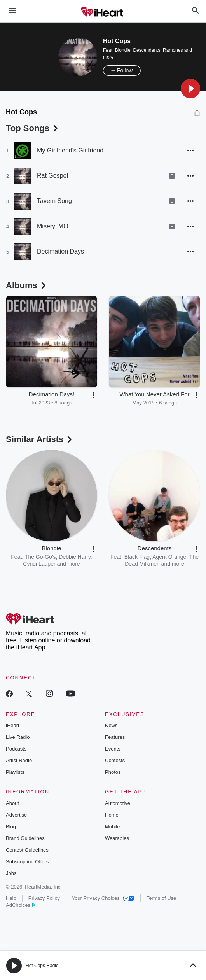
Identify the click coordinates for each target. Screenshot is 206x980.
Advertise (16, 815)
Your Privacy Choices (103, 898)
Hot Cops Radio (42, 966)
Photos (113, 772)
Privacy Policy (44, 898)
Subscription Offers (27, 862)
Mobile (112, 827)
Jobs (11, 873)
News (111, 725)
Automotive (118, 803)
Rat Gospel (52, 176)
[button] (190, 89)
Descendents (147, 50)
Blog (11, 827)
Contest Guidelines (27, 850)
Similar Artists (40, 439)
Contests (115, 760)
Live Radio (18, 737)
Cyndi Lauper (39, 564)
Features (115, 737)
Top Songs (33, 128)
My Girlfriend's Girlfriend (70, 150)
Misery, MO (53, 226)
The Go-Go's (40, 557)
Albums (27, 285)
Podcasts (16, 749)
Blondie (123, 50)
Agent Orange (169, 557)
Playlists (15, 772)
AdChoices (21, 905)
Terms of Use (161, 898)
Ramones (173, 50)
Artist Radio (19, 760)
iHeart (13, 725)
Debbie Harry (74, 557)
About (12, 803)
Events (113, 749)
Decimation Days (60, 251)
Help (11, 898)
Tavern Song (54, 201)
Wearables (117, 838)
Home (112, 815)
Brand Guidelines (25, 838)
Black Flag (137, 557)
